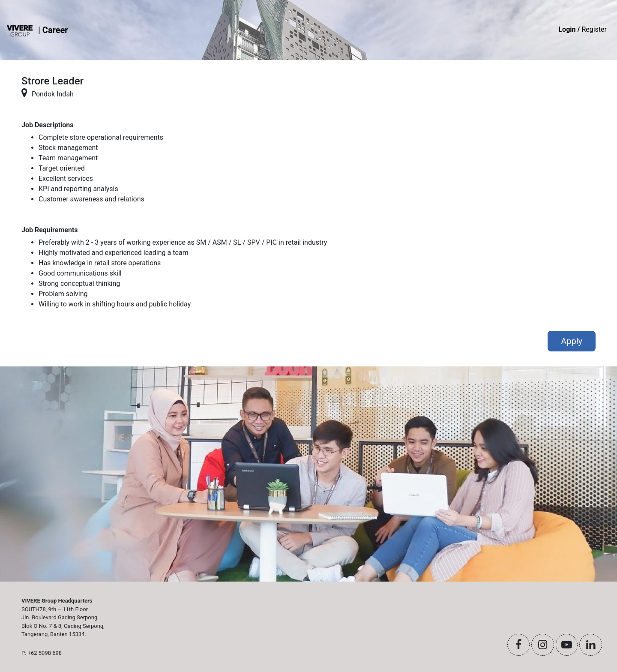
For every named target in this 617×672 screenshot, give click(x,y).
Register (583, 29)
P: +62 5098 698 (42, 653)
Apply (572, 341)
